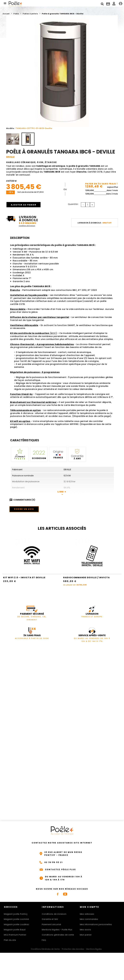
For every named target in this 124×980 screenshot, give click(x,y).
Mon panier (86, 935)
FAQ (44, 940)
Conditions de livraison (27, 226)
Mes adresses (87, 914)
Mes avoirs (86, 930)
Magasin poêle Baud (15, 930)
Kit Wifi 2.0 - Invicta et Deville (24, 578)
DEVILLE (10, 157)
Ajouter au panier (24, 205)
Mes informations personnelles (96, 924)
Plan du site (10, 940)
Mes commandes (89, 919)
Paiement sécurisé (51, 924)
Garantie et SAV (50, 919)
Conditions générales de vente (58, 935)
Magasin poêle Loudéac (17, 924)
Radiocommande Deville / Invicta (87, 578)
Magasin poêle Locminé (16, 919)
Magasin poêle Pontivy (16, 914)
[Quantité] (88, 205)
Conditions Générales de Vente (45, 949)
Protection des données (73, 949)
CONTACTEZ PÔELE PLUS (60, 869)
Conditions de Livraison (54, 914)
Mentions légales (94, 949)
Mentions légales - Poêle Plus (57, 930)
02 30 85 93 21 (54, 862)
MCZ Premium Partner (15, 935)
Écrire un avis (24, 509)
